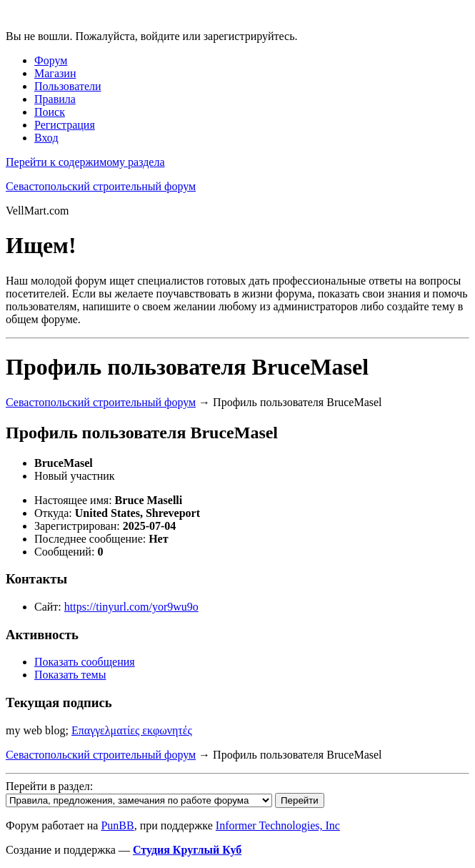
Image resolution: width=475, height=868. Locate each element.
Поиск (50, 112)
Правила (55, 99)
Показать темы (70, 675)
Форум (51, 60)
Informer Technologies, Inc (278, 825)
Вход (46, 138)
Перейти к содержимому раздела (85, 162)
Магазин (55, 73)
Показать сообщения (85, 662)
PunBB (117, 825)
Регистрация (65, 125)
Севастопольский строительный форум (101, 186)
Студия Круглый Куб (187, 850)
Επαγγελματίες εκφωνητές (132, 730)
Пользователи (68, 86)
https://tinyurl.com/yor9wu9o (131, 607)
